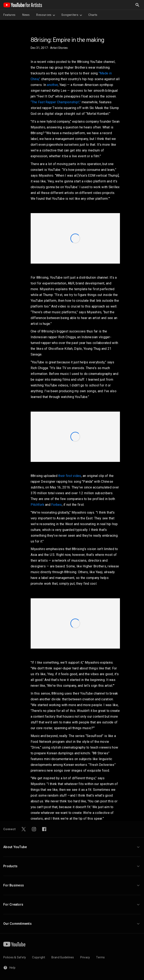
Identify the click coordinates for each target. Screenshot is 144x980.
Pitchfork (37, 505)
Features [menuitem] (9, 15)
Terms (100, 957)
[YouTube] (14, 944)
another (52, 85)
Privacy (85, 957)
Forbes (57, 505)
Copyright (39, 957)
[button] (72, 847)
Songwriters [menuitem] (71, 15)
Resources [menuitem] (45, 15)
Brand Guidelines (63, 957)
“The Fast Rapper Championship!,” (56, 102)
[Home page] (23, 5)
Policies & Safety (15, 957)
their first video (70, 476)
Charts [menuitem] (93, 15)
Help (9, 968)
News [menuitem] (26, 15)
